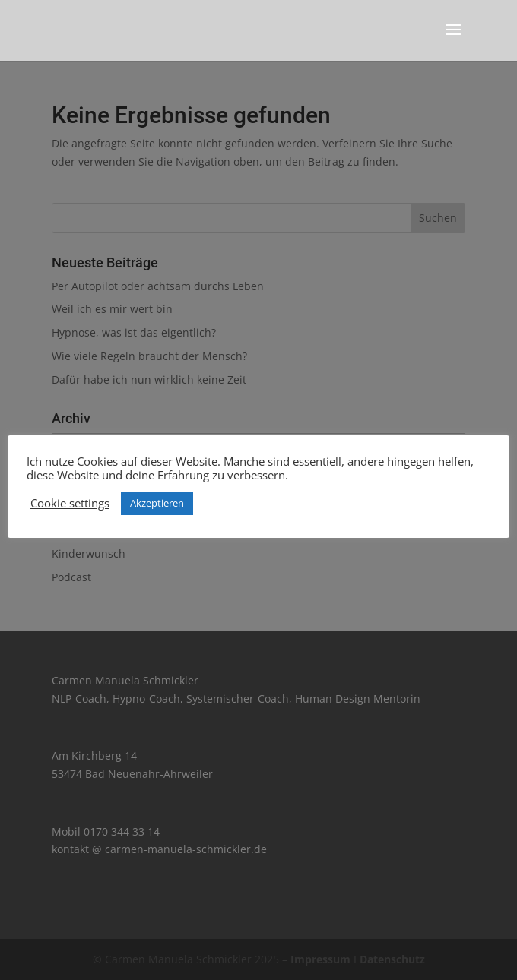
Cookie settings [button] (70, 503)
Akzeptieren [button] (157, 503)
